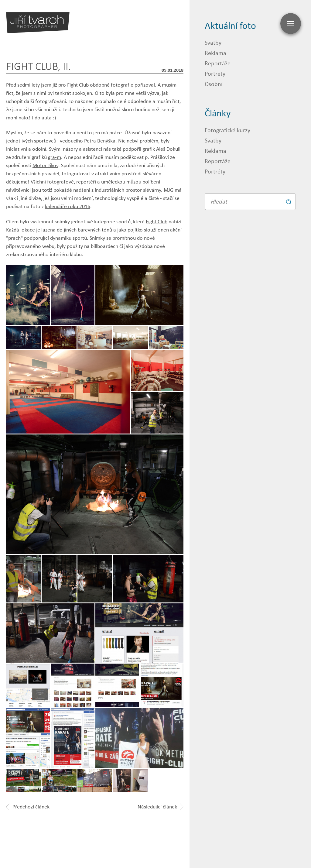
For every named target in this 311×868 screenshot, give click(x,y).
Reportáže (218, 63)
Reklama (215, 53)
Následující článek (161, 807)
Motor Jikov (45, 165)
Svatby (213, 42)
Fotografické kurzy (227, 130)
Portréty (215, 73)
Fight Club (78, 85)
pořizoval (145, 85)
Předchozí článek (28, 807)
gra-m (55, 157)
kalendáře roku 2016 (68, 206)
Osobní (214, 84)
